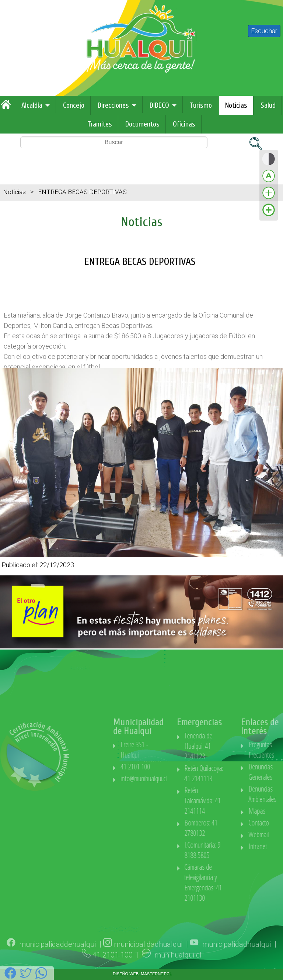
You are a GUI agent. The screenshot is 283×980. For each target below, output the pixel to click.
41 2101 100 (165, 767)
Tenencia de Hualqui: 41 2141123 (228, 746)
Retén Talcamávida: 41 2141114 (233, 801)
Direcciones (113, 105)
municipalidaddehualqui (57, 965)
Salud (268, 105)
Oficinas (184, 124)
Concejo (74, 105)
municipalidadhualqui (148, 965)
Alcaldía (32, 105)
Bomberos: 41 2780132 (231, 828)
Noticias (236, 105)
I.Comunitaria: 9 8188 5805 (233, 850)
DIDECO (159, 105)
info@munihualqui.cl (173, 778)
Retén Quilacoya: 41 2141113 (234, 773)
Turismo (201, 105)
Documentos (142, 124)
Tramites (100, 124)
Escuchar (264, 31)
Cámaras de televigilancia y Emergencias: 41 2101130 (233, 882)
